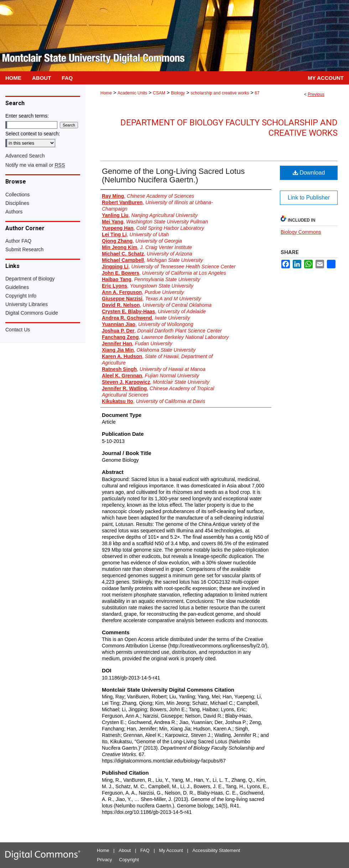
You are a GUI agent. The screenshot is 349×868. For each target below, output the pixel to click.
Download (309, 173)
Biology (178, 93)
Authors (14, 212)
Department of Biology (30, 279)
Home (106, 93)
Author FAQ (18, 241)
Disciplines (17, 203)
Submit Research (24, 249)
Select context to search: (33, 134)
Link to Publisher (309, 198)
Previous (316, 94)
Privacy (105, 860)
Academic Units (132, 93)
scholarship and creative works (220, 93)
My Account (171, 850)
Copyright (129, 860)
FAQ (145, 850)
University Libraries (27, 304)
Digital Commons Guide (32, 313)
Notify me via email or (35, 165)
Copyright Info (21, 296)
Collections (17, 195)
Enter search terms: (27, 116)
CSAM (159, 93)
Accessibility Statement (216, 850)
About (125, 850)
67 (257, 93)
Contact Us (18, 330)
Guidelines (17, 287)
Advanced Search (25, 156)
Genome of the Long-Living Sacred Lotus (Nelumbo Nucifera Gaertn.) (173, 175)
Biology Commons (301, 232)
